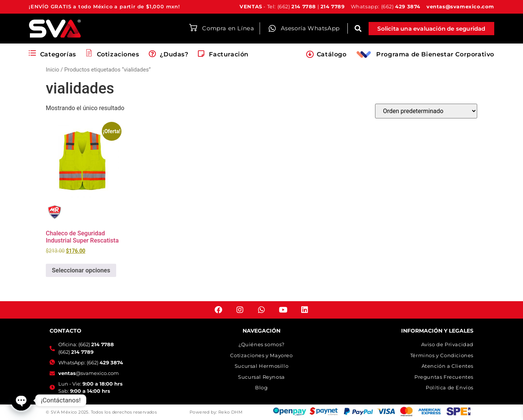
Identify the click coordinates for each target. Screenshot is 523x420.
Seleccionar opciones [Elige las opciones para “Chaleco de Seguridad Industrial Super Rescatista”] (81, 270)
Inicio (52, 70)
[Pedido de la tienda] (426, 111)
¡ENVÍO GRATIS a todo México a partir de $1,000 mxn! (104, 6)
